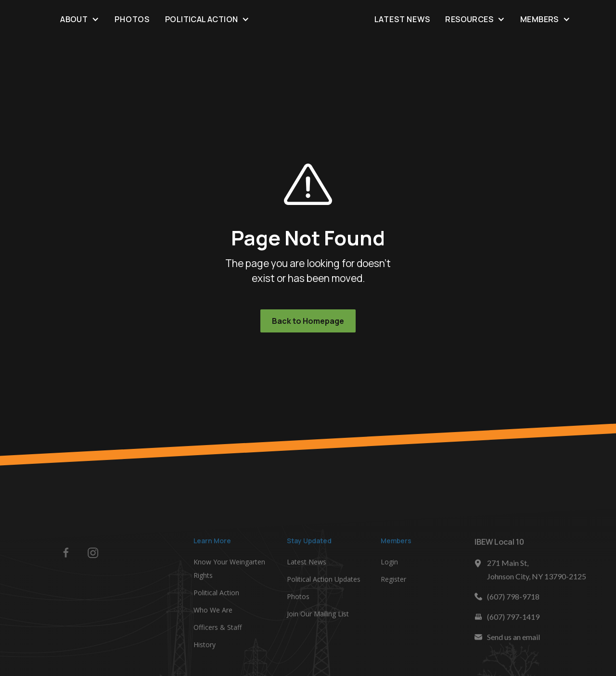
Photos (132, 19)
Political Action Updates (324, 580)
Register (393, 580)
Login (389, 563)
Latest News (402, 19)
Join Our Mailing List (318, 615)
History (205, 646)
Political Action (216, 594)
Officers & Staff (218, 629)
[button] (80, 19)
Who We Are (213, 611)
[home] (308, 19)
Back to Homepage (308, 321)
